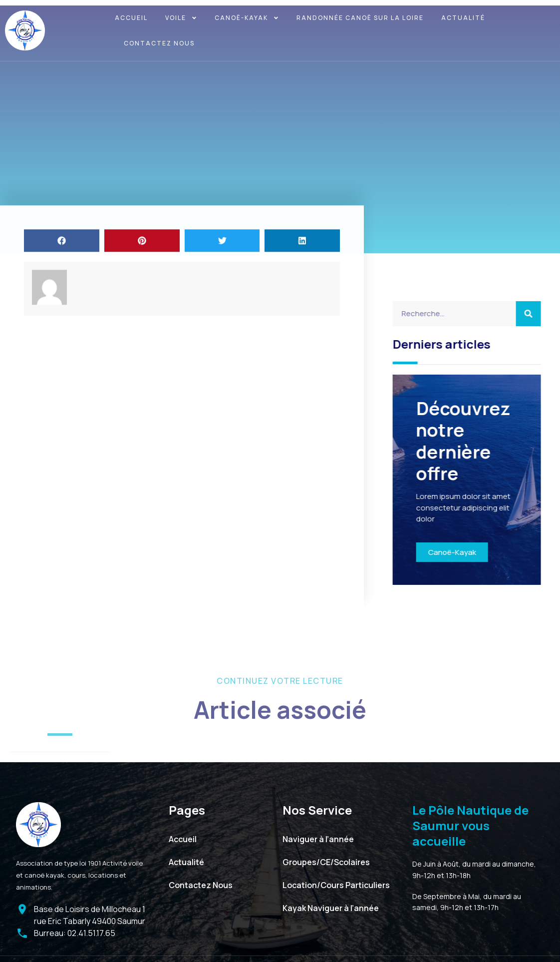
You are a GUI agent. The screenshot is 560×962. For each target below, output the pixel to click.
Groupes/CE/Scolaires (326, 859)
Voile (181, 18)
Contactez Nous (159, 43)
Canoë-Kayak (466, 549)
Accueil (131, 18)
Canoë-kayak (247, 18)
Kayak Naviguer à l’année (331, 905)
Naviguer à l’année (318, 836)
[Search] (543, 314)
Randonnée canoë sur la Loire (360, 18)
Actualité (463, 18)
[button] (62, 264)
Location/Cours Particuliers (336, 882)
